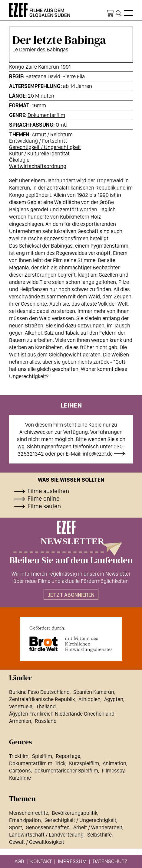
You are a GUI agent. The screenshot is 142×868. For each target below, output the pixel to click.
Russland (46, 721)
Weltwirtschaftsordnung (38, 166)
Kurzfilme (20, 778)
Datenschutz (110, 861)
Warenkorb (110, 13)
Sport (16, 827)
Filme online (44, 499)
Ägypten (114, 699)
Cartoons (20, 770)
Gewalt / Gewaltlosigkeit (37, 842)
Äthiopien (89, 699)
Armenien (20, 721)
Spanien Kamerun (94, 692)
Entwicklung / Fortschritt (38, 141)
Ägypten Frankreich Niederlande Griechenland (62, 714)
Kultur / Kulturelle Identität (39, 153)
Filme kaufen (44, 506)
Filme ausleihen (48, 491)
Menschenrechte (29, 813)
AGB (19, 861)
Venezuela (21, 706)
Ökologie (19, 160)
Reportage (68, 756)
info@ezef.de (98, 454)
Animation (114, 763)
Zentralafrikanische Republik (42, 699)
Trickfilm (19, 756)
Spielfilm (42, 756)
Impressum (72, 861)
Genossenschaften (48, 827)
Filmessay (113, 770)
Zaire (31, 67)
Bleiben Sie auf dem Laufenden (71, 561)
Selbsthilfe (99, 835)
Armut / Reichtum (52, 134)
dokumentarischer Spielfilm (66, 770)
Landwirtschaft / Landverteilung (46, 835)
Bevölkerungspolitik (74, 813)
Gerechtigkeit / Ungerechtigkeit (45, 147)
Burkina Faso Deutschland (39, 692)
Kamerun (49, 67)
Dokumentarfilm (46, 115)
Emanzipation (25, 820)
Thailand (46, 706)
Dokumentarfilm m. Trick (37, 763)
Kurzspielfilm (84, 763)
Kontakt (41, 861)
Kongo (17, 67)
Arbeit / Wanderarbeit (98, 827)
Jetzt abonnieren (71, 595)
